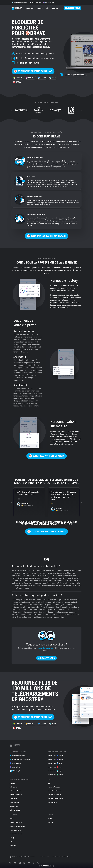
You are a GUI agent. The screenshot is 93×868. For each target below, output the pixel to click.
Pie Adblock (13, 799)
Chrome (18, 78)
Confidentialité (52, 802)
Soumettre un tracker (54, 791)
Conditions (42, 857)
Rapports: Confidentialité (17, 826)
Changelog (13, 845)
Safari (42, 78)
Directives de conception (55, 799)
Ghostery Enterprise (16, 834)
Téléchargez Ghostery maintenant (46, 236)
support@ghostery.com (46, 648)
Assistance (40, 8)
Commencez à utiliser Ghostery (47, 456)
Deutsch (50, 822)
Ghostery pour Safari (55, 763)
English (50, 819)
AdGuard (12, 783)
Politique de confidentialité (54, 857)
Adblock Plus (14, 787)
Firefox (30, 78)
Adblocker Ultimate (15, 791)
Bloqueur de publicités (19, 2)
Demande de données (54, 795)
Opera (17, 82)
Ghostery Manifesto (16, 822)
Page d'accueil (29, 8)
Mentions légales (67, 857)
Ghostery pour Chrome (56, 756)
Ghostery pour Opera (55, 767)
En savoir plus (47, 866)
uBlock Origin (14, 806)
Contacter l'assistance (54, 787)
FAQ (49, 783)
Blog (48, 8)
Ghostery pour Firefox (55, 759)
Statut (11, 819)
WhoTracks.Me (35, 2)
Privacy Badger (14, 802)
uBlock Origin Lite (15, 810)
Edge (53, 78)
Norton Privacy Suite (16, 795)
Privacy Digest (48, 2)
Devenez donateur (72, 8)
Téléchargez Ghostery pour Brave (33, 71)
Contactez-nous (46, 658)
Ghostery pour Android (56, 775)
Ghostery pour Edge (55, 771)
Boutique (55, 8)
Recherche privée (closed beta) (20, 759)
